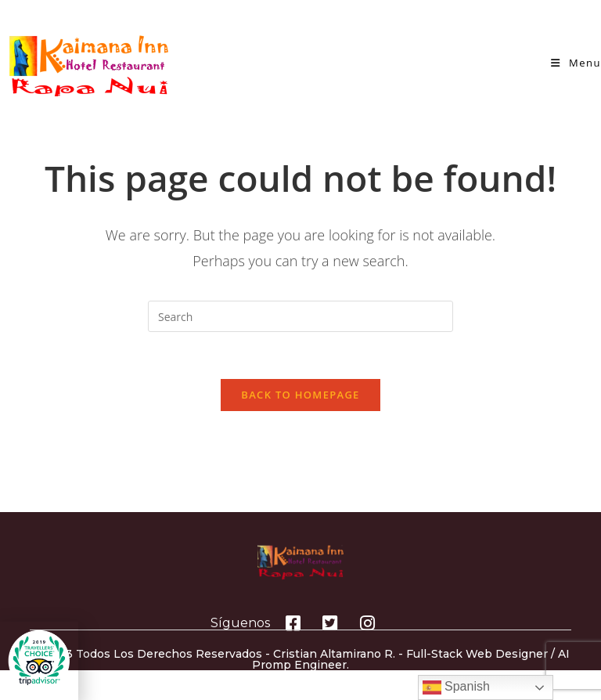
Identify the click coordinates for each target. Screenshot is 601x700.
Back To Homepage (300, 395)
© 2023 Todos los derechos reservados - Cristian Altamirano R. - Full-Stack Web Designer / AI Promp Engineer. (300, 659)
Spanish (456, 687)
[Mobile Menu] (576, 63)
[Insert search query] (300, 316)
